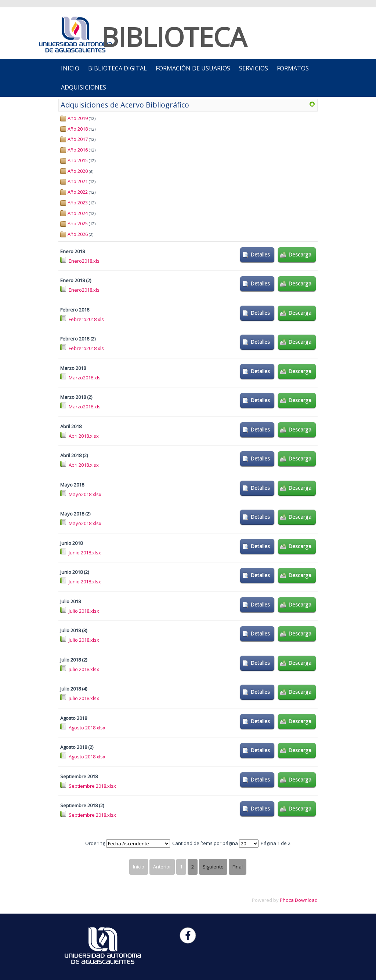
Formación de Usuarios (193, 68)
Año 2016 (78, 150)
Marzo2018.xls (85, 378)
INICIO (70, 68)
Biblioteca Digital (117, 68)
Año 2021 (78, 181)
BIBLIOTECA (174, 37)
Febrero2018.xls (86, 319)
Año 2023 (78, 203)
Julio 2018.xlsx (84, 611)
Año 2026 (78, 234)
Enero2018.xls (84, 261)
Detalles (260, 254)
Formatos (293, 68)
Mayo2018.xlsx (85, 494)
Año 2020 (78, 171)
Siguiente (213, 867)
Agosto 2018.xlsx (87, 728)
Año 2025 (78, 223)
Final (238, 867)
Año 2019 (78, 118)
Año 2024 (78, 213)
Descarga (300, 254)
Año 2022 (78, 192)
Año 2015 (78, 160)
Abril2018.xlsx (84, 436)
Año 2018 (78, 129)
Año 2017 (78, 139)
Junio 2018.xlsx (85, 553)
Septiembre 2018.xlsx (92, 786)
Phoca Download (299, 900)
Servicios (254, 68)
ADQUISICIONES (84, 87)
